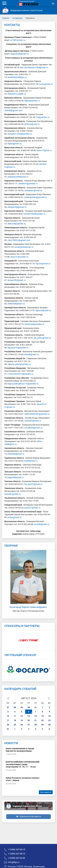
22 (42, 720)
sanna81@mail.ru (12, 494)
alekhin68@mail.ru (16, 304)
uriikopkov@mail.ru (33, 190)
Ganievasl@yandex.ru (34, 324)
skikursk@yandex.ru (17, 224)
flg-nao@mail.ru (43, 263)
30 (29, 707)
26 (22, 725)
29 (22, 707)
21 (36, 720)
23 (49, 720)
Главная (6, 18)
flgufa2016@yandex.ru (18, 348)
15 (42, 716)
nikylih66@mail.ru (16, 454)
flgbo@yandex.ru (32, 101)
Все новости (46, 792)
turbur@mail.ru (14, 517)
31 (36, 707)
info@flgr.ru (14, 862)
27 (8, 707)
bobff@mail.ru (31, 461)
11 (15, 716)
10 (8, 716)
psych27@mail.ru (33, 508)
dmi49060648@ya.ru (17, 77)
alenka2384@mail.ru (17, 207)
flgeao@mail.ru (15, 144)
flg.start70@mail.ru (33, 484)
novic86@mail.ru (42, 524)
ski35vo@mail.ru (32, 124)
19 (22, 720)
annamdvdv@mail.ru (24, 247)
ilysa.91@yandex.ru (19, 257)
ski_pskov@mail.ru (42, 338)
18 (15, 720)
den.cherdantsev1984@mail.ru (34, 67)
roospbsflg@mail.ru (34, 428)
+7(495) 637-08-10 (16, 854)
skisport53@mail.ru (17, 280)
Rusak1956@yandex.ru (35, 214)
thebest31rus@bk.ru (17, 94)
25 (15, 725)
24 (8, 725)
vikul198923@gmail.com (19, 240)
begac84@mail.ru (16, 477)
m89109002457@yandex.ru (37, 414)
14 (36, 716)
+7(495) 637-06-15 (16, 849)
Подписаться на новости (30, 816)
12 (22, 716)
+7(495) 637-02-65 (16, 858)
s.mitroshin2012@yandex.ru (21, 374)
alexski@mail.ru (32, 354)
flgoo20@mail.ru (43, 310)
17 (8, 720)
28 (15, 707)
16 (49, 716)
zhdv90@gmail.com (13, 110)
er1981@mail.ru (17, 40)
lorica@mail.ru (46, 84)
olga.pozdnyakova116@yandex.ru (23, 384)
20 (29, 720)
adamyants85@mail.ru (18, 177)
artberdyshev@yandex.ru (36, 197)
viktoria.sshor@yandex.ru (19, 364)
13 (29, 716)
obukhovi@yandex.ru (28, 183)
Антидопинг (17, 18)
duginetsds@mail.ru (20, 54)
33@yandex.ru (43, 117)
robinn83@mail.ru (33, 421)
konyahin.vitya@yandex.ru (20, 134)
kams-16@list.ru (44, 150)
